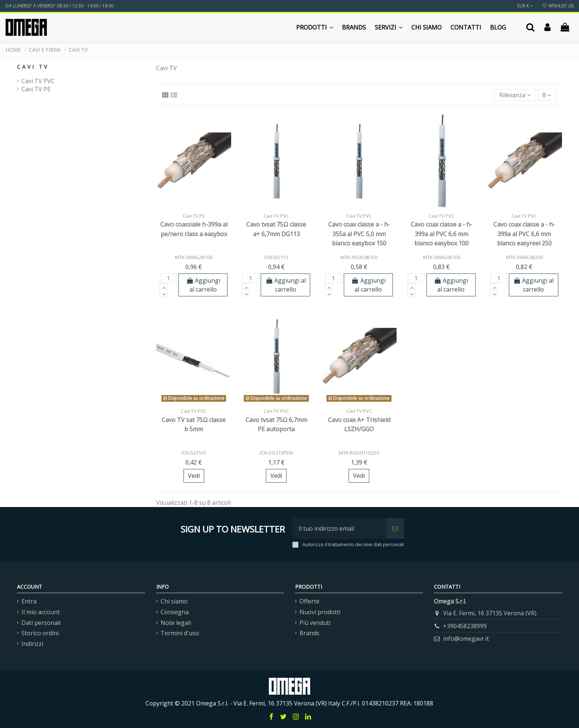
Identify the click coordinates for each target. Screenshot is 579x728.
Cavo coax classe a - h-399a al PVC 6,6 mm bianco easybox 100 (441, 234)
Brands (309, 633)
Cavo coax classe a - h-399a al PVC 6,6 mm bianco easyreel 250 (524, 234)
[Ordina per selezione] (515, 95)
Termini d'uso (180, 633)
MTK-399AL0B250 (524, 257)
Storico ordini (40, 633)
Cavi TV (33, 67)
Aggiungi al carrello (203, 285)
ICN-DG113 (276, 257)
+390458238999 (465, 626)
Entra (29, 601)
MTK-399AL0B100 (442, 257)
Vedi (194, 476)
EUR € (525, 6)
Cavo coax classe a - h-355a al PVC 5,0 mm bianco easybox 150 (359, 234)
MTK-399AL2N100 (194, 257)
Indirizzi (32, 644)
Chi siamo (174, 601)
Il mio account (41, 612)
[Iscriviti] (395, 528)
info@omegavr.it (466, 639)
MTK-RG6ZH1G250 (359, 453)
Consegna (175, 612)
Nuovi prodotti (320, 612)
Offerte (309, 601)
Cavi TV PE (36, 89)
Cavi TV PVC (38, 81)
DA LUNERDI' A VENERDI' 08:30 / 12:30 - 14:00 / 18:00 (60, 6)
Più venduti (315, 623)
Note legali (176, 623)
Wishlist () (558, 6)
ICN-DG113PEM (276, 453)
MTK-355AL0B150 (359, 257)
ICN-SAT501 (194, 453)
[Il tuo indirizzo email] (339, 528)
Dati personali (41, 623)
